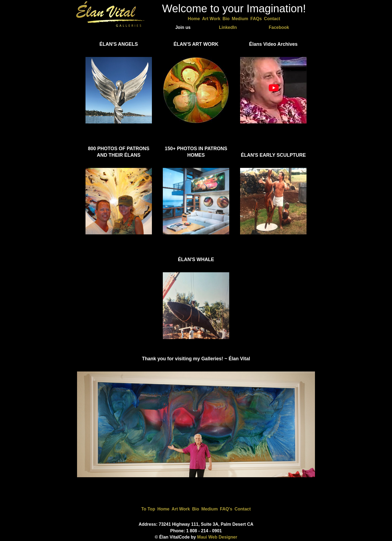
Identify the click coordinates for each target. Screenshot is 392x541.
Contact (272, 19)
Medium (240, 19)
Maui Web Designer (217, 537)
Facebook (279, 27)
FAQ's (226, 509)
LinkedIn (228, 27)
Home (194, 19)
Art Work (211, 19)
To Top (148, 509)
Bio (226, 19)
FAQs (256, 19)
